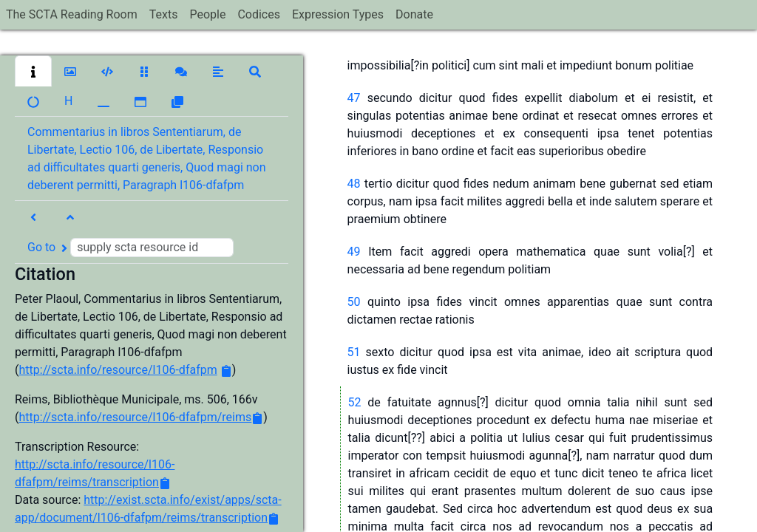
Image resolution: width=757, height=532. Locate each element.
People (207, 14)
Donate (414, 14)
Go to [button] (130, 248)
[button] (33, 71)
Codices (259, 14)
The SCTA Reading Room (72, 14)
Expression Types (338, 14)
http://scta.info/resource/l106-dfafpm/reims (135, 417)
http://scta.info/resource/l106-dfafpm (118, 370)
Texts (164, 14)
